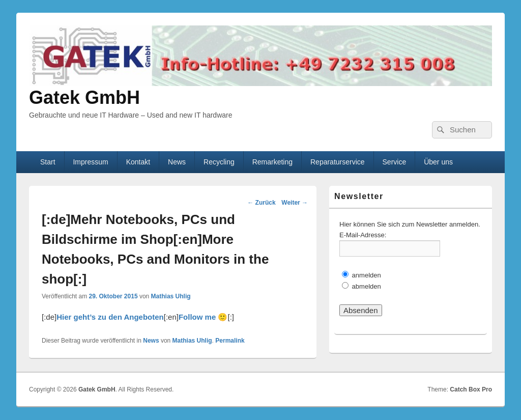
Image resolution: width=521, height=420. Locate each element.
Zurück (261, 203)
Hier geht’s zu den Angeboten (110, 317)
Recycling (219, 162)
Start (48, 162)
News (177, 162)
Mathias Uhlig (171, 296)
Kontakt (138, 162)
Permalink (230, 341)
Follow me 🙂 (203, 317)
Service (395, 162)
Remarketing (272, 162)
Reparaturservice (338, 162)
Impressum (90, 162)
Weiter (295, 203)
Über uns (438, 162)
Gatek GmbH (84, 97)
